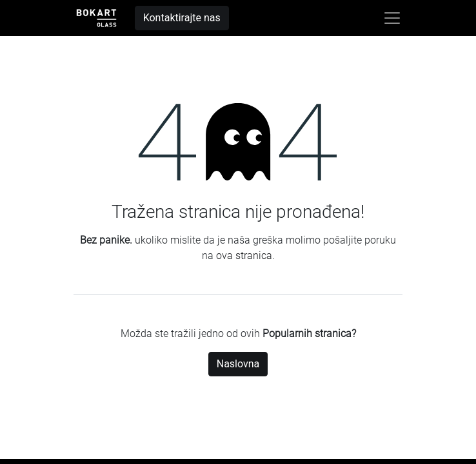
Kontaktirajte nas (182, 18)
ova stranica (244, 256)
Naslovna (238, 364)
